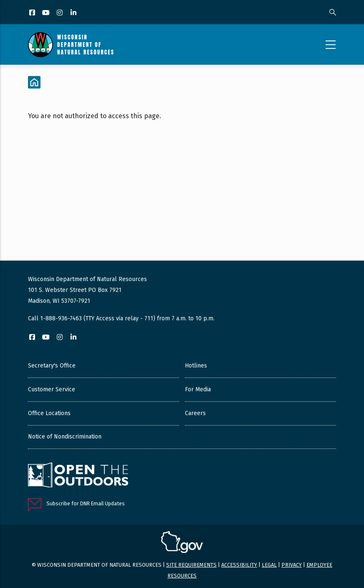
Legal (269, 565)
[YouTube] (47, 13)
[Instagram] (60, 13)
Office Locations (49, 413)
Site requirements (191, 565)
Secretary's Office (52, 366)
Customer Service (52, 389)
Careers (195, 413)
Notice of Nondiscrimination (65, 437)
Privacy (292, 565)
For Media (198, 389)
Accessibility (239, 565)
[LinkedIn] (74, 13)
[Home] (34, 82)
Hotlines (196, 366)
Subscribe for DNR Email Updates (86, 503)
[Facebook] (33, 13)
